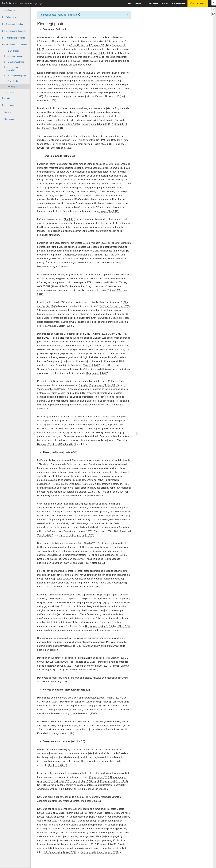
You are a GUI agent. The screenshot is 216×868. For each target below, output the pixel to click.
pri (129, 3)
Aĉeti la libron (198, 3)
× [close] (128, 15)
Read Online (179, 3)
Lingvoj (139, 3)
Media (165, 3)
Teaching (153, 3)
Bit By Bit (22, 3)
